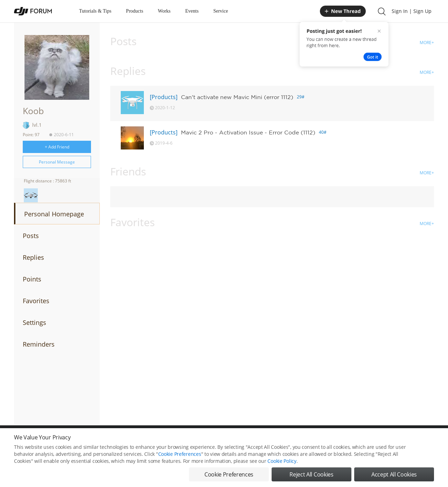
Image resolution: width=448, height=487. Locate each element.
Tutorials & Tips (95, 11)
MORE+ (427, 43)
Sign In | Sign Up (412, 11)
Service (220, 11)
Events (192, 11)
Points (32, 279)
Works (164, 11)
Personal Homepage (54, 214)
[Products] (164, 97)
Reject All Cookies (311, 476)
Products (135, 11)
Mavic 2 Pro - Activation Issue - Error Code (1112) (248, 132)
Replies (33, 257)
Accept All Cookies (394, 476)
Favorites (36, 301)
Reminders (39, 344)
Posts (31, 236)
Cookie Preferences (180, 456)
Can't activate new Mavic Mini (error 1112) (237, 97)
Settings (34, 322)
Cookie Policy (282, 463)
